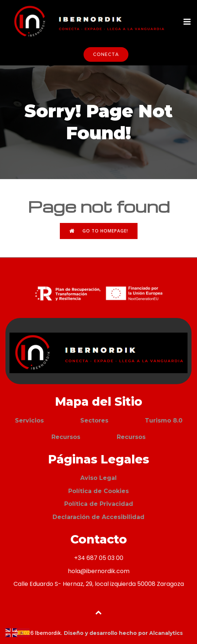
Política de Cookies (98, 491)
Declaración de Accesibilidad (98, 517)
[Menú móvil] (187, 22)
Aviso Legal (98, 478)
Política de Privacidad (99, 504)
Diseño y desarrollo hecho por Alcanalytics (123, 633)
